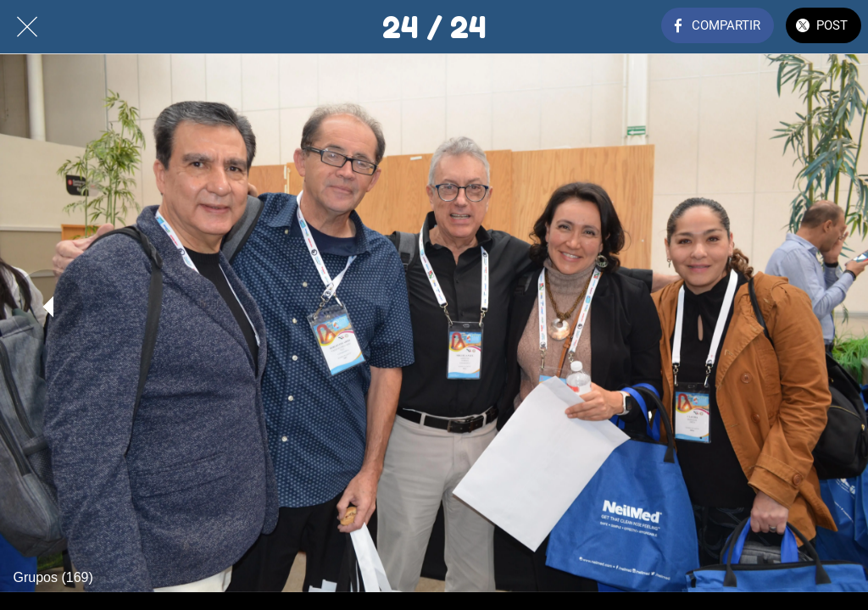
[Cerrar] (27, 27)
